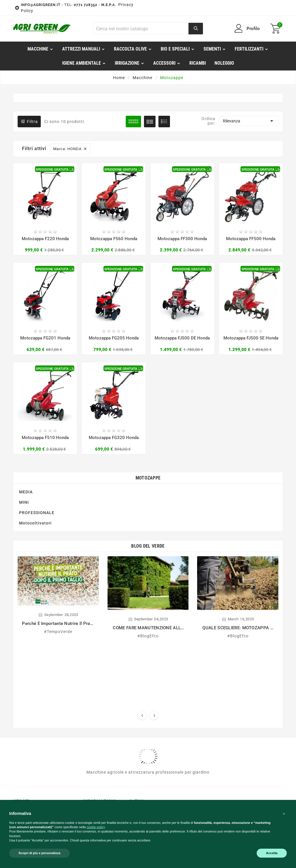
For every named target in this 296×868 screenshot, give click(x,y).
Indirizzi (137, 686)
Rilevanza (249, 121)
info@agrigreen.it (37, 673)
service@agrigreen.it (40, 710)
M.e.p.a (90, 665)
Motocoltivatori (35, 473)
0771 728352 (86, 5)
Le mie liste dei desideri (144, 704)
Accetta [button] (272, 853)
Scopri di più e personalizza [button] (39, 853)
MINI (24, 452)
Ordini (135, 669)
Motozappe (148, 427)
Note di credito (144, 677)
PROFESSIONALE (37, 462)
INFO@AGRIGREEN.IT (41, 5)
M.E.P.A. (109, 5)
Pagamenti (94, 673)
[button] (284, 814)
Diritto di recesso (100, 681)
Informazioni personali (142, 659)
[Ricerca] (141, 29)
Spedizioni (93, 689)
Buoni (135, 694)
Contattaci (94, 710)
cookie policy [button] (96, 827)
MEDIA (26, 441)
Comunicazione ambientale (98, 699)
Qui (226, 702)
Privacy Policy (97, 718)
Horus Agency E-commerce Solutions (210, 764)
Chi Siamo (93, 657)
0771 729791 (32, 718)
